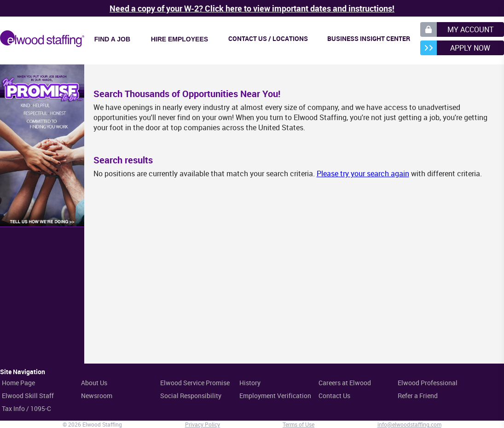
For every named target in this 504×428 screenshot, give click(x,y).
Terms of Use (298, 424)
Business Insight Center (369, 38)
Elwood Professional (428, 383)
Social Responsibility (191, 396)
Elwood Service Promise (195, 383)
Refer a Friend (418, 396)
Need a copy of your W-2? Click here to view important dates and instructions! (252, 8)
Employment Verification (275, 396)
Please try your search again (363, 174)
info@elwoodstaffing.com (409, 424)
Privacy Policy (203, 424)
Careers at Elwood (345, 383)
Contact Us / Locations (268, 38)
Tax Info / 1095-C (26, 408)
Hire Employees (180, 39)
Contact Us (334, 396)
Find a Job (112, 39)
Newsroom (97, 396)
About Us (94, 383)
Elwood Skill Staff (28, 396)
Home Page (18, 383)
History (250, 383)
